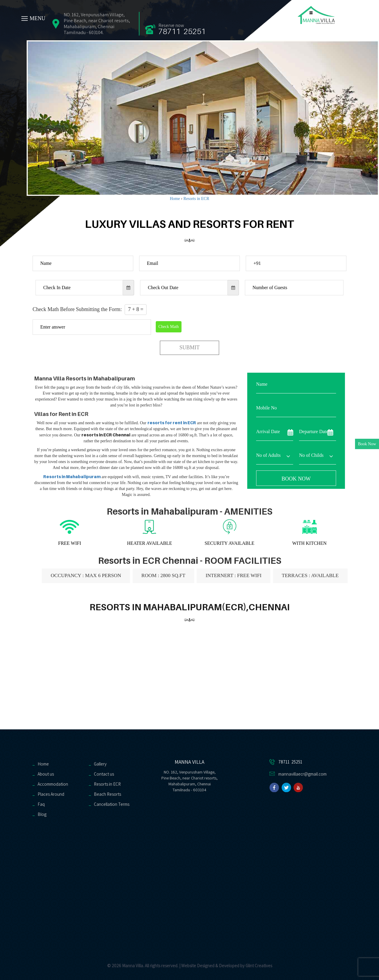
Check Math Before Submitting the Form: (90, 310)
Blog (42, 814)
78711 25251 (182, 31)
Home (43, 764)
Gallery (100, 764)
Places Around (51, 794)
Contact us (104, 774)
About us (46, 774)
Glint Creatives (259, 966)
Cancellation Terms (112, 804)
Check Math (169, 327)
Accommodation (53, 784)
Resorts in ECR (107, 784)
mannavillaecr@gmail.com (302, 774)
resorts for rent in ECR (172, 423)
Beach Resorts (107, 794)
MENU (37, 18)
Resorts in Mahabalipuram (72, 477)
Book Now (367, 444)
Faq (41, 804)
